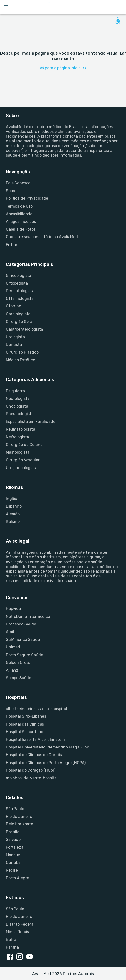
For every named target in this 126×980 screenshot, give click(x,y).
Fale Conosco (18, 183)
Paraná (12, 947)
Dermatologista (20, 291)
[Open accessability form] (118, 20)
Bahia (11, 939)
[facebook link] (11, 957)
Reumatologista (21, 429)
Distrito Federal (20, 924)
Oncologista (17, 406)
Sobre (11, 191)
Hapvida (13, 609)
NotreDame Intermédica (28, 616)
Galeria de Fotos (21, 229)
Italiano (13, 522)
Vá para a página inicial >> (63, 68)
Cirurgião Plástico (22, 352)
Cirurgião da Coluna (24, 445)
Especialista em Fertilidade (31, 421)
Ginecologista (19, 276)
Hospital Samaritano (25, 732)
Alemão (13, 514)
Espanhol (14, 506)
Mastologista (18, 452)
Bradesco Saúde (21, 624)
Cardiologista (18, 314)
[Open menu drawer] (6, 7)
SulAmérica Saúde (23, 639)
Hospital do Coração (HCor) (31, 770)
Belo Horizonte (20, 824)
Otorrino (14, 306)
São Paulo (15, 809)
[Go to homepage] (64, 7)
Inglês (11, 499)
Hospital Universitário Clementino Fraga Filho (48, 747)
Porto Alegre (17, 878)
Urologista (15, 337)
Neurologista (18, 399)
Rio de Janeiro (19, 816)
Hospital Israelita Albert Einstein (35, 739)
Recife (12, 870)
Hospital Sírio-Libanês (26, 716)
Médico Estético (21, 360)
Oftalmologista (20, 298)
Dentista (14, 345)
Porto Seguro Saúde (24, 655)
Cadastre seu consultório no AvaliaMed (42, 237)
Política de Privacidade (27, 198)
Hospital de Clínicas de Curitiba (35, 755)
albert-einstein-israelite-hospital (36, 709)
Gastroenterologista (24, 329)
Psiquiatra (15, 391)
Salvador (14, 840)
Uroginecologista (22, 468)
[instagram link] (21, 957)
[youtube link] (30, 957)
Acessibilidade (19, 214)
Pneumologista (20, 414)
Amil (10, 632)
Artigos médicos (21, 222)
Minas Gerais (17, 932)
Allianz (12, 670)
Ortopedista (17, 283)
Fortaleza (15, 847)
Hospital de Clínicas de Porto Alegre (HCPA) (46, 763)
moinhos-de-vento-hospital (32, 778)
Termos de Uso (19, 206)
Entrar (12, 245)
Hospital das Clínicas (25, 724)
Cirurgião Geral (20, 322)
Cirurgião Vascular (23, 460)
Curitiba (13, 863)
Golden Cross (18, 663)
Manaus (13, 855)
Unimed (13, 647)
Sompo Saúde (19, 678)
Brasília (13, 832)
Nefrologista (17, 437)
